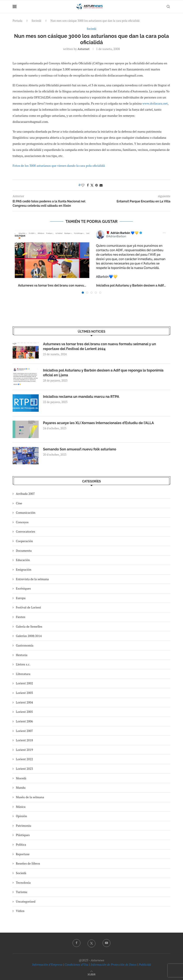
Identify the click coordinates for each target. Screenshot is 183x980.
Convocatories (26, 532)
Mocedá (21, 778)
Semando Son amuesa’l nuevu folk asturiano (80, 449)
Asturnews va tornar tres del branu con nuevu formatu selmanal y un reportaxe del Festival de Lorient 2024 (100, 346)
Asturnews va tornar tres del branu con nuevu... (52, 286)
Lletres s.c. (23, 664)
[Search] (168, 7)
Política (21, 844)
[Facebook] (77, 943)
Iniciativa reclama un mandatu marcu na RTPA (81, 397)
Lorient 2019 (24, 750)
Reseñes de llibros (28, 863)
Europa (21, 598)
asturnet (84, 49)
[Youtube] (106, 943)
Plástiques (23, 835)
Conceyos (22, 522)
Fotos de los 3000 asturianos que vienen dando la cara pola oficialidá (59, 166)
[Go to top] (91, 974)
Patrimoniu (24, 826)
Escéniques (23, 588)
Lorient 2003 (24, 693)
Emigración (24, 569)
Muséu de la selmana (30, 797)
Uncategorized (26, 901)
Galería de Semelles (29, 626)
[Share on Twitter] (92, 185)
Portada (17, 21)
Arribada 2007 (25, 494)
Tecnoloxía (23, 882)
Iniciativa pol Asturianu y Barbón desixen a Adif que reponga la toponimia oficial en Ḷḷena (103, 373)
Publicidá (145, 964)
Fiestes (21, 617)
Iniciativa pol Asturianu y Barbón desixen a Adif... (131, 286)
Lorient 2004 (24, 702)
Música (21, 807)
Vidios (20, 911)
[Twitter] (91, 943)
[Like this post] (83, 185)
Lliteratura (23, 674)
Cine (19, 503)
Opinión (21, 816)
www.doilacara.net (155, 103)
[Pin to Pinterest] (96, 185)
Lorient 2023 (24, 769)
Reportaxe (23, 854)
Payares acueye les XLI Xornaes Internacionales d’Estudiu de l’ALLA (99, 423)
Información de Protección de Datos (114, 964)
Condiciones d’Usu (76, 964)
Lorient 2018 (24, 740)
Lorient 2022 (24, 759)
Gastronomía (25, 645)
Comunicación (26, 512)
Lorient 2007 (24, 731)
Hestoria (22, 655)
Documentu (24, 551)
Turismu (22, 892)
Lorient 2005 (24, 712)
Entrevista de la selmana (32, 579)
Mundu (21, 787)
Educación (23, 560)
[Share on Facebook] (88, 185)
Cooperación (24, 541)
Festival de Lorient (28, 607)
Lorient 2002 (24, 683)
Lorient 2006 (24, 721)
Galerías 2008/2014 (29, 636)
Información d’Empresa (47, 964)
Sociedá (36, 21)
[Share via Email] (101, 185)
